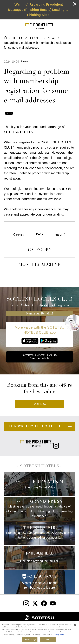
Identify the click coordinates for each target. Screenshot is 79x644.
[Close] (75, 625)
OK (48, 640)
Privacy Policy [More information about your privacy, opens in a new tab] (59, 635)
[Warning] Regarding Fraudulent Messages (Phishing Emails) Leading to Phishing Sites (38, 10)
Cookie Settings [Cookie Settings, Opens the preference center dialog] (30, 640)
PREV (18, 235)
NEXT (61, 235)
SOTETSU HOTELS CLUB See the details (39, 357)
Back (40, 234)
